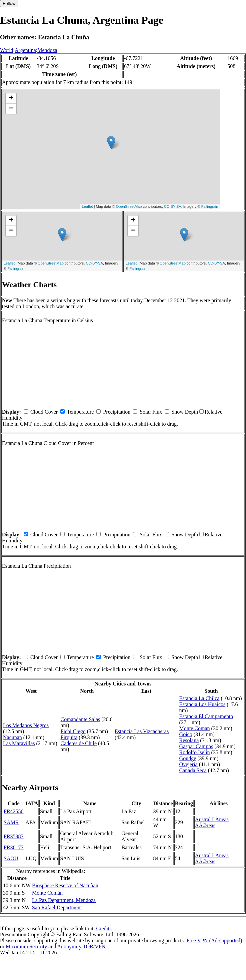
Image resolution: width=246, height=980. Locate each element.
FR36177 (14, 847)
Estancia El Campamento (206, 716)
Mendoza (47, 50)
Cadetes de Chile (79, 743)
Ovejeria (188, 764)
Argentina (25, 50)
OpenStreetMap (129, 206)
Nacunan (12, 737)
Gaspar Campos (196, 746)
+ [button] (11, 98)
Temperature (80, 412)
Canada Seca (193, 770)
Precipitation (117, 412)
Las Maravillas (19, 743)
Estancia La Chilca (199, 698)
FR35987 (14, 836)
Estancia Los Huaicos (202, 704)
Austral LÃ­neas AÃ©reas (212, 822)
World (7, 50)
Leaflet (87, 206)
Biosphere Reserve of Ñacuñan (65, 885)
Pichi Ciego (73, 731)
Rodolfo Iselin (195, 752)
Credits (104, 928)
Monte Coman (195, 728)
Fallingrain (210, 206)
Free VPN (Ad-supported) (214, 940)
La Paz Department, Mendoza (64, 900)
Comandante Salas (80, 719)
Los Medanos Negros (26, 725)
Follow (9, 4)
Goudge (188, 758)
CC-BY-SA (173, 206)
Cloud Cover (44, 412)
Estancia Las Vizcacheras (142, 731)
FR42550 (14, 811)
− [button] (11, 109)
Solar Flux (151, 412)
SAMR (11, 822)
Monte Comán (47, 893)
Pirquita (69, 737)
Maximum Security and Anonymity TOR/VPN (55, 946)
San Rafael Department (57, 907)
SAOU (11, 858)
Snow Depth (185, 412)
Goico (186, 734)
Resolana (189, 740)
